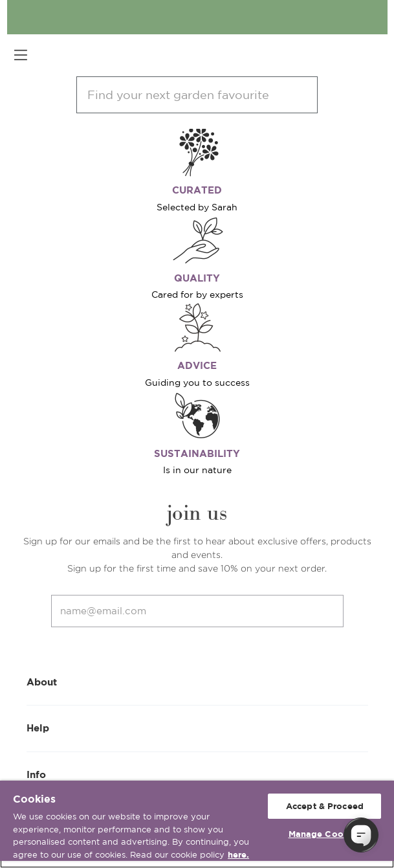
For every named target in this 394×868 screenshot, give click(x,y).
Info (197, 774)
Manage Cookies (325, 834)
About (197, 681)
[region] (197, 824)
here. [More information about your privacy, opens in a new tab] (238, 855)
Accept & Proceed (325, 806)
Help (197, 727)
